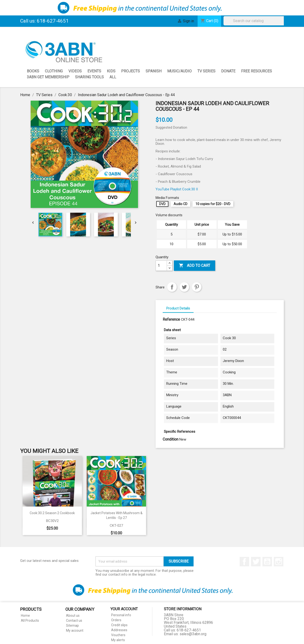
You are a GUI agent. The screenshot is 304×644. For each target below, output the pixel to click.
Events (94, 71)
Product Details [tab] (178, 308)
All (113, 77)
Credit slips (119, 625)
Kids (111, 71)
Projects (131, 71)
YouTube (267, 562)
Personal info (121, 615)
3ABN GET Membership (48, 77)
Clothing (54, 71)
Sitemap (72, 625)
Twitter (256, 562)
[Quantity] (161, 266)
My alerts (118, 640)
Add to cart (195, 266)
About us (73, 616)
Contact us (74, 620)
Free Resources (256, 71)
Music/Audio (179, 71)
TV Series (206, 71)
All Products (30, 620)
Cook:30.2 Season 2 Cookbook (52, 513)
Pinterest (197, 287)
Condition (171, 439)
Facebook (244, 562)
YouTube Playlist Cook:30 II (177, 189)
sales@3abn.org (193, 634)
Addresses (119, 630)
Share (172, 287)
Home (25, 616)
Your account (124, 609)
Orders (116, 620)
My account (75, 630)
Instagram (279, 562)
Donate (228, 71)
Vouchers (118, 635)
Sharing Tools (89, 77)
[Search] (255, 21)
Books (33, 71)
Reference (171, 320)
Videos (75, 71)
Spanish (154, 71)
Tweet (184, 287)
